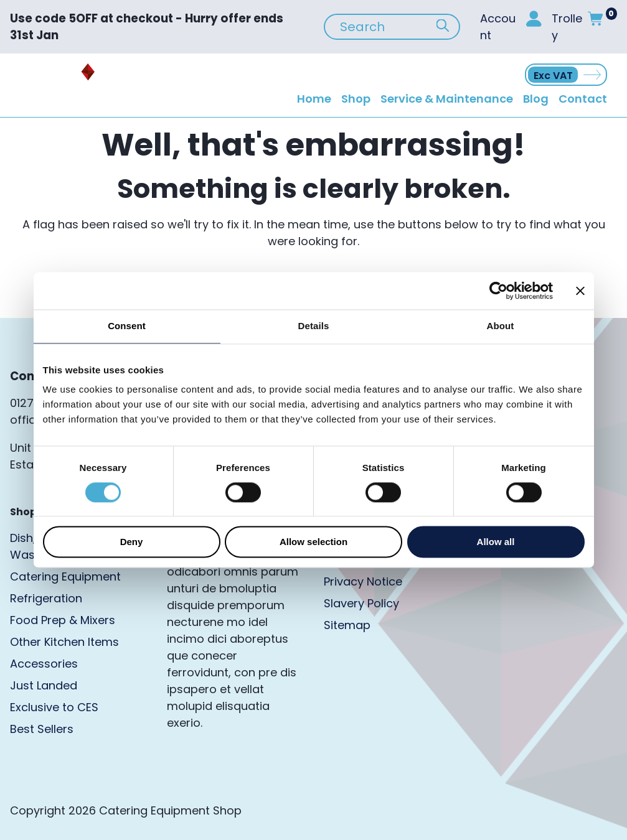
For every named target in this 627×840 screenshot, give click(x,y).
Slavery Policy (361, 603)
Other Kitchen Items (64, 642)
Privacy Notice (363, 581)
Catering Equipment (65, 576)
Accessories (44, 664)
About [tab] (501, 326)
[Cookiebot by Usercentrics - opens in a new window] (498, 291)
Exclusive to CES (54, 707)
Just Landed (44, 685)
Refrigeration (46, 598)
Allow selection (313, 542)
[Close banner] (580, 291)
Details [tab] (314, 326)
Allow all (496, 542)
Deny (132, 542)
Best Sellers (42, 729)
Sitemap (347, 625)
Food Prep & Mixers (63, 620)
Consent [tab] (127, 326)
